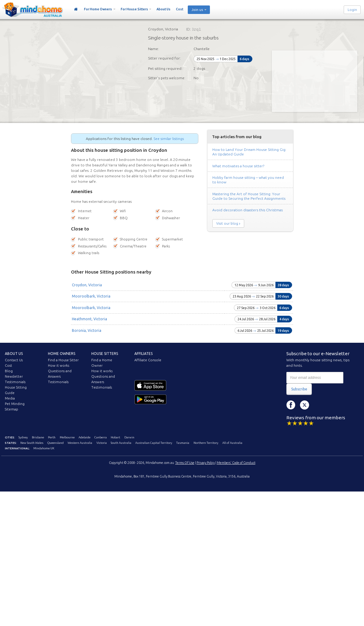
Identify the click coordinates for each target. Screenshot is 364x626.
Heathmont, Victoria (89, 319)
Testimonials (15, 382)
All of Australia (232, 443)
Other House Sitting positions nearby (111, 272)
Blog (9, 371)
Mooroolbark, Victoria (91, 296)
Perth (52, 437)
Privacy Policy (206, 463)
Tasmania (183, 443)
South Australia (121, 443)
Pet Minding (15, 404)
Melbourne (67, 437)
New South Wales (32, 443)
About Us (163, 9)
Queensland (56, 443)
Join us (197, 10)
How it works (59, 366)
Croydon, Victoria (87, 285)
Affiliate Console (148, 360)
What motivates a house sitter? (238, 166)
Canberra (101, 437)
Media (10, 398)
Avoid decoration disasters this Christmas (248, 210)
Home (76, 9)
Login (352, 10)
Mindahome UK (44, 448)
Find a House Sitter (63, 360)
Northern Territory (206, 443)
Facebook (291, 405)
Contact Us (14, 360)
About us (14, 354)
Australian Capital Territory (154, 443)
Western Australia (80, 443)
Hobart (115, 437)
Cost (180, 9)
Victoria (102, 443)
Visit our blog (227, 223)
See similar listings (169, 139)
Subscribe (299, 389)
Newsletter (14, 376)
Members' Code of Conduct (236, 463)
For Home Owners (98, 9)
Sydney (23, 437)
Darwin (129, 437)
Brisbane (38, 437)
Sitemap (12, 409)
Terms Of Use (185, 463)
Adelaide (84, 437)
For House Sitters (134, 9)
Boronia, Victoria (87, 330)
